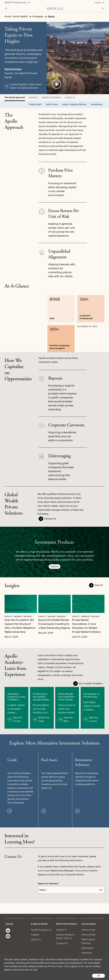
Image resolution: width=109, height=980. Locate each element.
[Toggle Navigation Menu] (6, 9)
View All (97, 585)
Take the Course (18, 718)
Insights (35, 935)
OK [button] (99, 976)
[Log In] (99, 3)
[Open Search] (103, 9)
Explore (54, 567)
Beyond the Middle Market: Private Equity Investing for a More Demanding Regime (54, 624)
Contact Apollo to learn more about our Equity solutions (24, 86)
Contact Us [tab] (70, 98)
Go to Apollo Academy (89, 684)
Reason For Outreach (49, 884)
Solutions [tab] (33, 98)
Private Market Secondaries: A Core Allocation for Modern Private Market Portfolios (86, 626)
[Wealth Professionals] (17, 3)
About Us (36, 940)
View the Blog (69, 718)
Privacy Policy (56, 966)
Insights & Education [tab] (51, 98)
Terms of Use (88, 930)
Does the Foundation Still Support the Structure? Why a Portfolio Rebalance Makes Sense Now (20, 626)
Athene (60, 930)
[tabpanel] (54, 232)
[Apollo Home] (54, 9)
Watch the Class (43, 718)
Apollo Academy (40, 930)
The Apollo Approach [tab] (15, 98)
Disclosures (87, 948)
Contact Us (48, 519)
